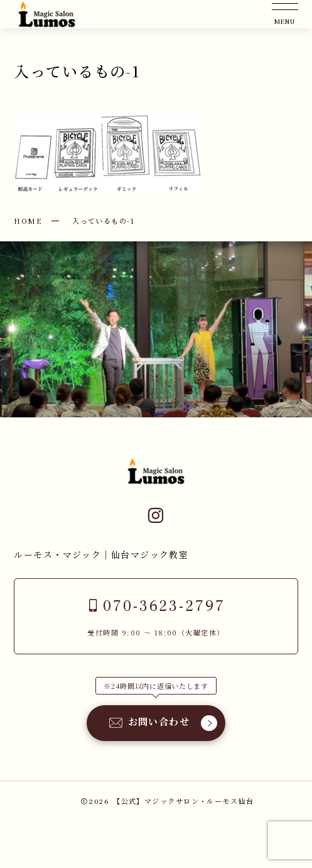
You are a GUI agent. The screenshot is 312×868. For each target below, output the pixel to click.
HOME (28, 221)
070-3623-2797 (156, 606)
